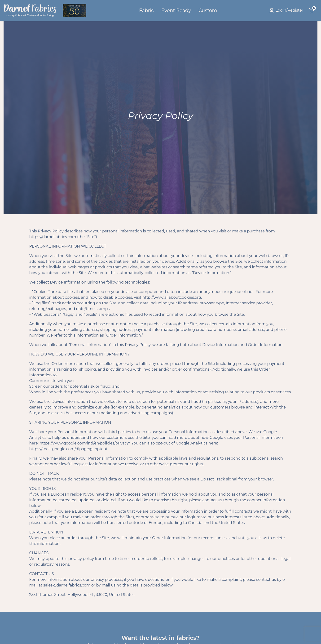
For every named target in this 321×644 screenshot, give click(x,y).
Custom (208, 10)
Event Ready (176, 10)
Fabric (146, 10)
